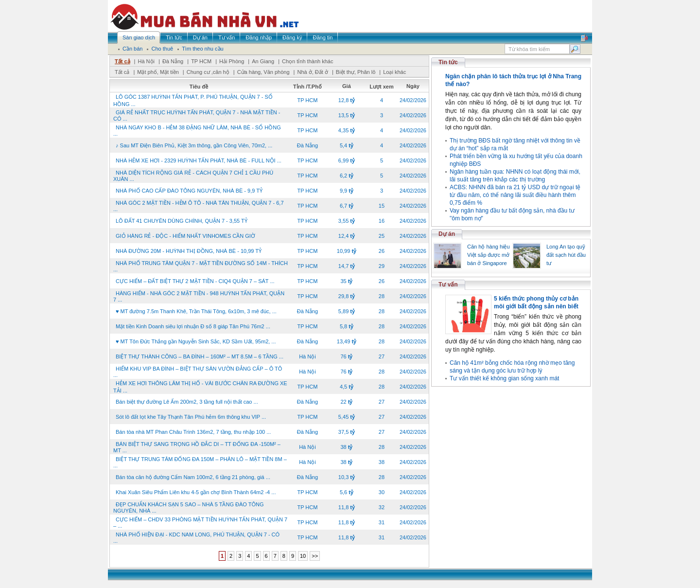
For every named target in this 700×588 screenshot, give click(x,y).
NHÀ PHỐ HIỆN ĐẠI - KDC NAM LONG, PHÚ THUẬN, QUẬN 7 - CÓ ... (196, 538)
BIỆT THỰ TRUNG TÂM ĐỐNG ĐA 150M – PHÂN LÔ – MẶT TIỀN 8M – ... (200, 462)
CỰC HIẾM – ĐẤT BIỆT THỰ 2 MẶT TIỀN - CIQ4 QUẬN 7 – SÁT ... (195, 281)
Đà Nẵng (173, 61)
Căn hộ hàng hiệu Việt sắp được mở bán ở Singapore (489, 255)
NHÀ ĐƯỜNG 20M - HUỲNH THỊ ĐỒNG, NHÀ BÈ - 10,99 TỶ (189, 251)
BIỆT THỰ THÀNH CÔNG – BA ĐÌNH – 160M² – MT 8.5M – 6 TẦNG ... (200, 356)
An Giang (263, 61)
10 (303, 556)
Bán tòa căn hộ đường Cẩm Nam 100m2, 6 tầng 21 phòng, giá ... (193, 477)
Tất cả (122, 61)
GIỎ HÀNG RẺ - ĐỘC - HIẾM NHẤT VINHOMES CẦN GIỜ (185, 236)
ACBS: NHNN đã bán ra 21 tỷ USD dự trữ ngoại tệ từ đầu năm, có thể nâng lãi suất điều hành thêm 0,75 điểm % (515, 195)
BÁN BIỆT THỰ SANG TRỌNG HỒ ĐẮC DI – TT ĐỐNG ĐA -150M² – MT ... (197, 447)
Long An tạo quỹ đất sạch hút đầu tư (566, 255)
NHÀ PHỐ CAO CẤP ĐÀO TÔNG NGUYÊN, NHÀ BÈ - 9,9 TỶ (189, 191)
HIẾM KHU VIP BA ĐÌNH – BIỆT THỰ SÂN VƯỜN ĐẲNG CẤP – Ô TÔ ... (198, 372)
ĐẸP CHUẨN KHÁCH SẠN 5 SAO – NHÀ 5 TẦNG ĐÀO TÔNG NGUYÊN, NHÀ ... (189, 508)
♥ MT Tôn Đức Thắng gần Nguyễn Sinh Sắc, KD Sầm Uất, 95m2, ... (196, 341)
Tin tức (448, 62)
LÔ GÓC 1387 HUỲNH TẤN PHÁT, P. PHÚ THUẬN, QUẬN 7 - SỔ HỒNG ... (193, 100)
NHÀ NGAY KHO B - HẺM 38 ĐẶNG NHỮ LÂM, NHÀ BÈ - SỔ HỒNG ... (197, 131)
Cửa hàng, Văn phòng (263, 72)
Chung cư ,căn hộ (208, 72)
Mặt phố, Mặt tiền (158, 72)
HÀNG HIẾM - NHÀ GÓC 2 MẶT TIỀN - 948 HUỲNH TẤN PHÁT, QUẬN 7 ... (199, 296)
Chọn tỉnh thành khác (307, 61)
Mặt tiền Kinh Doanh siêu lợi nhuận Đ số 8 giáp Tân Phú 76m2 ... (193, 326)
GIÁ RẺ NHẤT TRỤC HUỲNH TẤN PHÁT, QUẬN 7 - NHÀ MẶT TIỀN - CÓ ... (197, 116)
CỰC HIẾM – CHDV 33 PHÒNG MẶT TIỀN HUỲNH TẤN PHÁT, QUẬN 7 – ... (200, 523)
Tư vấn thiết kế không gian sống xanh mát (504, 378)
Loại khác (394, 72)
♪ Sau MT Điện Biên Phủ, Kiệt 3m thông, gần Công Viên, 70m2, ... (194, 145)
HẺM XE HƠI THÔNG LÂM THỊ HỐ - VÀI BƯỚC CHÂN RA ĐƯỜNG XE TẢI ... (200, 387)
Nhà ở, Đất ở (312, 72)
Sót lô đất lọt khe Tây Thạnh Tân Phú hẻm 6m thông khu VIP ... (191, 417)
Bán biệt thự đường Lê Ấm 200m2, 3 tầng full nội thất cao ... (187, 402)
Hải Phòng (232, 61)
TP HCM (201, 61)
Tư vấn (448, 285)
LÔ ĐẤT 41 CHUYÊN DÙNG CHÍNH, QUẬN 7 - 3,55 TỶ (182, 221)
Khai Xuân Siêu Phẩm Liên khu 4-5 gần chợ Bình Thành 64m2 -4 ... (196, 492)
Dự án (447, 234)
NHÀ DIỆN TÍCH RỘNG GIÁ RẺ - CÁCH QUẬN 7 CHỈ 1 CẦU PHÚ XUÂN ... (193, 176)
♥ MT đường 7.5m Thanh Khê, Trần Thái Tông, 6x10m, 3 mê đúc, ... (196, 311)
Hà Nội (146, 61)
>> (315, 556)
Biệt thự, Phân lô (356, 72)
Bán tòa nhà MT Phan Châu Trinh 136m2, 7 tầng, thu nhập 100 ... (193, 432)
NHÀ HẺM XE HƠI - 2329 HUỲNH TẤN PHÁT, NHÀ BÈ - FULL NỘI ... (199, 160)
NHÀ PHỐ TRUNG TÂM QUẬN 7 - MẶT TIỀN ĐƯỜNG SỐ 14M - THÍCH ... (201, 266)
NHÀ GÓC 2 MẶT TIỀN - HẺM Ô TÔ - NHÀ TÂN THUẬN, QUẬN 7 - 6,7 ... (199, 206)
